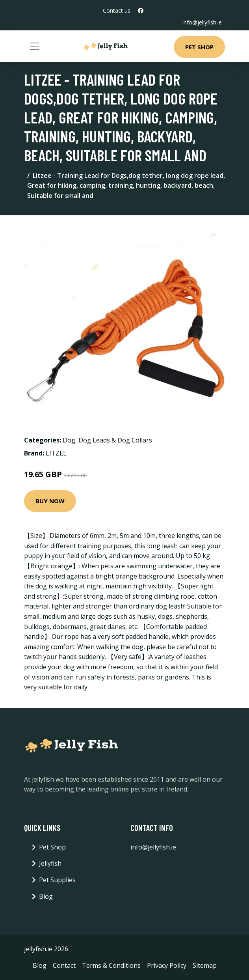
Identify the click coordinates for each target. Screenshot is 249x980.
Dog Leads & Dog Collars (115, 440)
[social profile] (141, 11)
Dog (69, 440)
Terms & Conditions (111, 965)
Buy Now (50, 501)
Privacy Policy (167, 965)
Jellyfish (50, 863)
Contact (64, 965)
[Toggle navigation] (35, 46)
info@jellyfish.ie (202, 22)
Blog (46, 896)
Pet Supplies (57, 880)
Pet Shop (199, 47)
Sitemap (205, 965)
